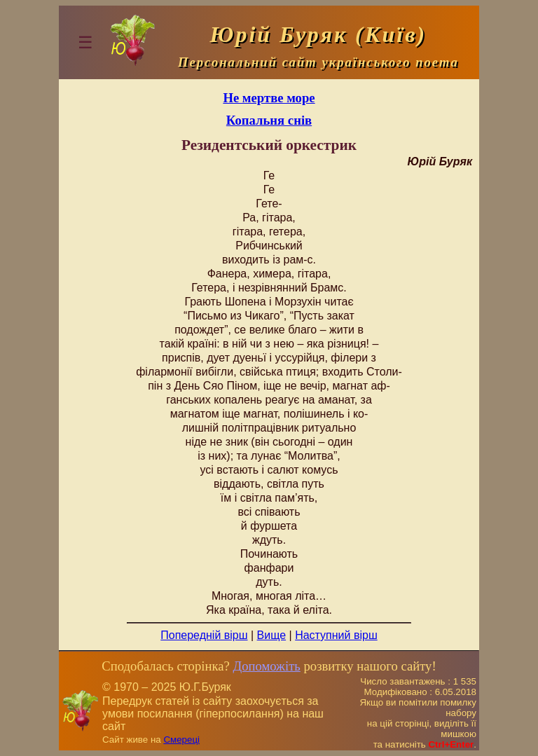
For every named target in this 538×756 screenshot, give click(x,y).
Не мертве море (269, 98)
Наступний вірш (336, 635)
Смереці (181, 740)
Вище (272, 635)
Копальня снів (269, 120)
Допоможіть (266, 666)
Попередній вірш (204, 635)
